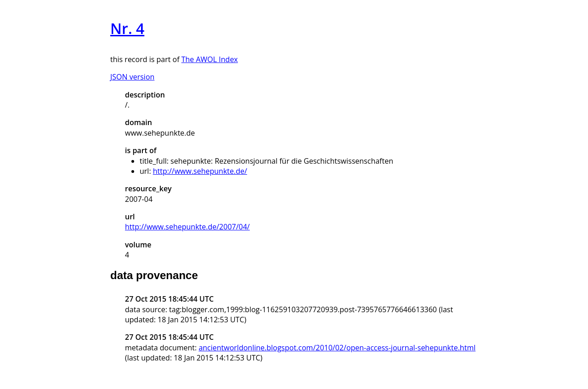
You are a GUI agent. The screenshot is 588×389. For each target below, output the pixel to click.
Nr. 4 (127, 28)
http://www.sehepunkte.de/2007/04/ (187, 227)
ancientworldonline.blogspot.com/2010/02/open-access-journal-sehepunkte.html (337, 348)
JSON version (132, 77)
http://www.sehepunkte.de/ (200, 171)
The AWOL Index (210, 59)
